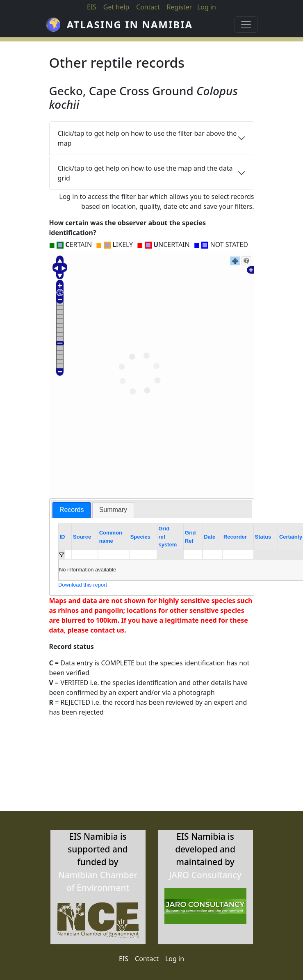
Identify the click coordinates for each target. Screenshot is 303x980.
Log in (175, 959)
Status (263, 537)
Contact (148, 7)
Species (140, 537)
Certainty (291, 537)
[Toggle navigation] (246, 25)
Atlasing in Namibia (130, 24)
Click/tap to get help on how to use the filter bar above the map (147, 138)
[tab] (72, 510)
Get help (116, 7)
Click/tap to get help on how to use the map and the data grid (145, 173)
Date (210, 537)
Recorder (235, 537)
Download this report (83, 585)
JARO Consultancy (205, 875)
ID (62, 537)
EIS (92, 7)
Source (82, 537)
